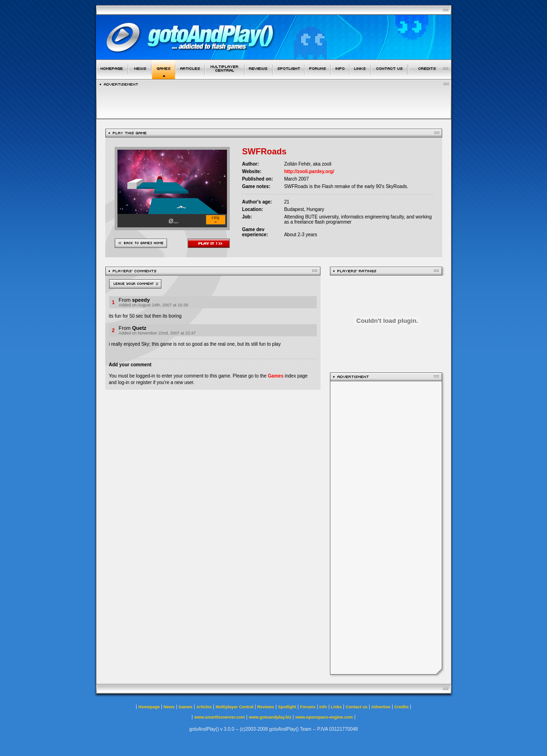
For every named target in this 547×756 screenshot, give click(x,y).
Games (275, 376)
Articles (204, 707)
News (169, 707)
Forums (308, 707)
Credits (402, 707)
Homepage (149, 707)
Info (323, 707)
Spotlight (287, 707)
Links (336, 707)
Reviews (266, 707)
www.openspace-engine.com (324, 717)
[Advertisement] (386, 528)
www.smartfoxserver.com (220, 717)
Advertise (381, 707)
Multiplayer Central (235, 707)
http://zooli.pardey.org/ (309, 171)
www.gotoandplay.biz (270, 717)
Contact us (357, 707)
